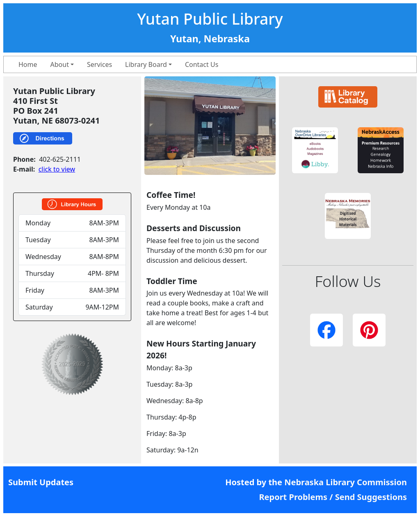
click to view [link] (57, 169)
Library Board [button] (146, 64)
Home (28, 64)
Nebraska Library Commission (346, 482)
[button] (315, 150)
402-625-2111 (60, 159)
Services (99, 64)
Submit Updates (41, 482)
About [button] (60, 64)
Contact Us (202, 64)
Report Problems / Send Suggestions (333, 497)
